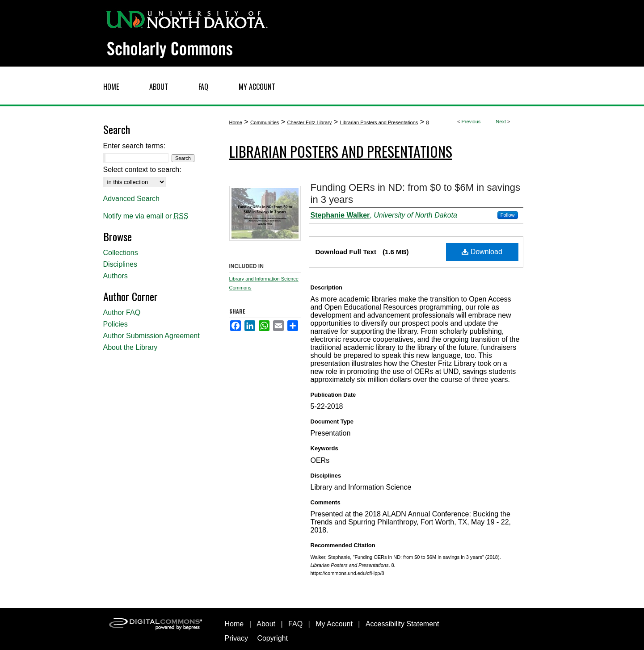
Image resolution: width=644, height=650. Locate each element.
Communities (265, 122)
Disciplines (120, 264)
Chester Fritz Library (310, 122)
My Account (334, 624)
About (266, 624)
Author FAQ (122, 312)
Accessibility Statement (402, 624)
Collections (121, 253)
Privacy (236, 638)
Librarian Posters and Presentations (379, 122)
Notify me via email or (146, 216)
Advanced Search (131, 199)
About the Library (130, 347)
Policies (116, 324)
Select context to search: (142, 170)
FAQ (295, 624)
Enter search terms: (135, 146)
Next (501, 122)
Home (236, 122)
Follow (508, 215)
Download (482, 252)
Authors (116, 276)
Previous (471, 122)
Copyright (272, 638)
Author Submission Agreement (152, 336)
